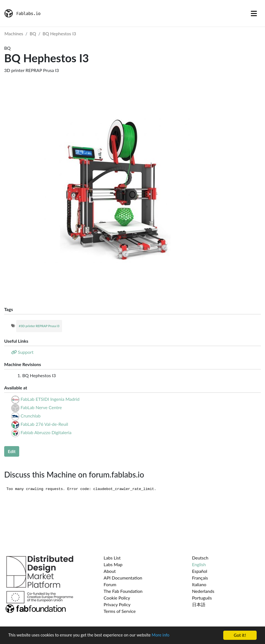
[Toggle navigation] (254, 13)
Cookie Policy (117, 598)
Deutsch (200, 558)
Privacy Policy (117, 604)
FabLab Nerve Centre (41, 407)
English (199, 564)
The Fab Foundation (123, 591)
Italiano (199, 584)
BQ (33, 33)
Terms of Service (120, 611)
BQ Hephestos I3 (59, 33)
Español (200, 571)
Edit (12, 451)
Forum (110, 584)
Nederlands (203, 591)
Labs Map (113, 564)
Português (202, 598)
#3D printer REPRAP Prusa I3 (39, 326)
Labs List (112, 558)
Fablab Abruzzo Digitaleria (46, 432)
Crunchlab (31, 416)
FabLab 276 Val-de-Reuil (44, 424)
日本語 (199, 604)
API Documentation (123, 578)
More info (171, 636)
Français (200, 578)
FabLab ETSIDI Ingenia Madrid (50, 399)
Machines (14, 33)
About (110, 571)
